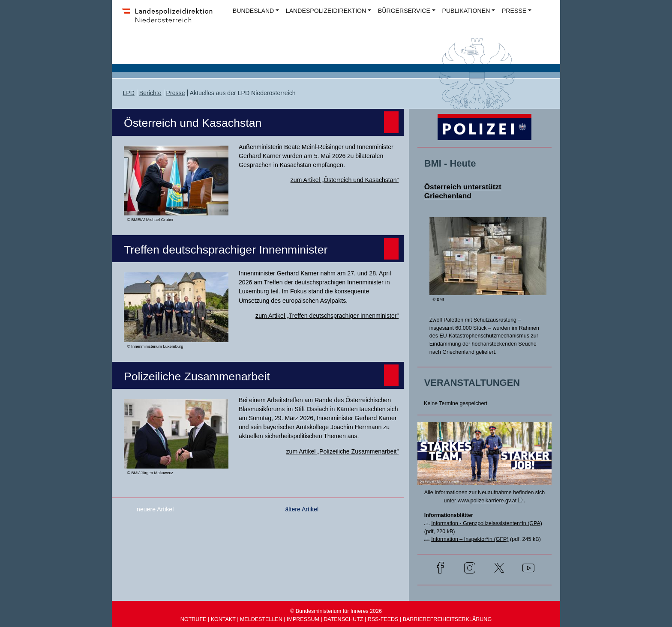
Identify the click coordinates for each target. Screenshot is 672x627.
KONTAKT (223, 619)
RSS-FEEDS (383, 619)
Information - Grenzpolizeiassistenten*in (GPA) (487, 523)
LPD (128, 93)
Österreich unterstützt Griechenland (463, 191)
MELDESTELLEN (261, 619)
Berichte (150, 93)
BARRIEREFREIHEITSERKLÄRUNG (447, 619)
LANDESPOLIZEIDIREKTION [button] (326, 11)
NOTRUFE (193, 619)
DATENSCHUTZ (343, 619)
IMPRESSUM (303, 619)
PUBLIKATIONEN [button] (466, 11)
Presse (176, 93)
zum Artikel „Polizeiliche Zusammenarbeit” (343, 451)
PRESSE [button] (514, 11)
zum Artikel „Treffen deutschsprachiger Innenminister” (327, 316)
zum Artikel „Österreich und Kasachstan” (345, 180)
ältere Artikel (302, 509)
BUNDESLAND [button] (253, 11)
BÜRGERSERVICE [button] (404, 11)
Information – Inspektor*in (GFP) (470, 539)
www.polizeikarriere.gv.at (487, 501)
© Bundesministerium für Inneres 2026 (336, 611)
